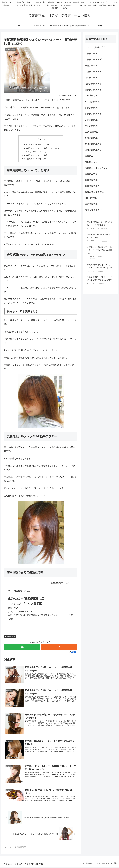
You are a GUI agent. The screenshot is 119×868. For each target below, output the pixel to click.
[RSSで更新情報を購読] (59, 648)
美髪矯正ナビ (91, 174)
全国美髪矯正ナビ (93, 90)
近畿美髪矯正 (91, 180)
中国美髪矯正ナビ (93, 60)
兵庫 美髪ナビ (92, 96)
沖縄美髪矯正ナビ (93, 150)
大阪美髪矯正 (91, 120)
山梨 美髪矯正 (92, 132)
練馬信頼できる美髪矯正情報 (34, 160)
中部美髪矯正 (91, 65)
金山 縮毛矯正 (92, 198)
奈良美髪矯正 (91, 126)
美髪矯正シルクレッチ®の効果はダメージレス (42, 148)
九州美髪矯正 (91, 78)
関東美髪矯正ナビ (93, 210)
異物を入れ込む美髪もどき (36, 152)
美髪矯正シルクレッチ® (96, 168)
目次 (37, 139)
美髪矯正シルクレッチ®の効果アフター (39, 156)
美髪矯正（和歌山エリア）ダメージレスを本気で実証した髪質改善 (100, 250)
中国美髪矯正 (91, 54)
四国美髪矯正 (91, 108)
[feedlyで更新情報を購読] (22, 648)
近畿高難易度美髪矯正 (95, 192)
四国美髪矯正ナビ (93, 114)
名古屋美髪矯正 (92, 102)
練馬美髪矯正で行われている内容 (36, 145)
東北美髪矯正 (91, 138)
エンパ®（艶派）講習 (95, 47)
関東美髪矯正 (10, 637)
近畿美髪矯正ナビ (93, 186)
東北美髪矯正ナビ (93, 144)
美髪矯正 (89, 156)
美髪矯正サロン (92, 162)
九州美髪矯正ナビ (93, 84)
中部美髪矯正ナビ (93, 72)
